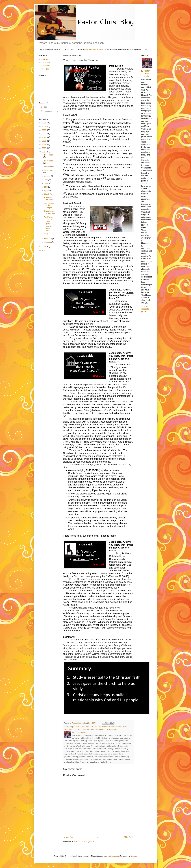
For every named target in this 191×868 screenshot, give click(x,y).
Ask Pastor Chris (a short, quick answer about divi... (48, 224)
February (48, 239)
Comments (46, 111)
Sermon (86, 729)
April (46, 190)
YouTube (45, 69)
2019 (44, 145)
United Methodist (111, 729)
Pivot (46, 234)
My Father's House (109, 727)
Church (87, 727)
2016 (44, 247)
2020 (44, 141)
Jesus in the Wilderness (49, 212)
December (48, 155)
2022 (44, 134)
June (46, 183)
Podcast (45, 59)
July (46, 180)
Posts (44, 107)
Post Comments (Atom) (84, 842)
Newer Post (68, 837)
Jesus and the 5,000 (49, 198)
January (48, 242)
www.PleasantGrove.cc (94, 49)
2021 (44, 137)
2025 (44, 123)
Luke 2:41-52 (96, 727)
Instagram (46, 63)
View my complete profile (145, 309)
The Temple (100, 729)
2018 (44, 148)
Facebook (46, 66)
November (48, 161)
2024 (44, 126)
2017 (44, 152)
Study (92, 729)
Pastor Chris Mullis (147, 73)
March (47, 194)
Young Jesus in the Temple (49, 205)
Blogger (134, 856)
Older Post (128, 837)
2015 (44, 250)
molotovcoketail (113, 856)
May (46, 187)
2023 (44, 130)
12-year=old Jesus (77, 727)
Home (98, 837)
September (49, 170)
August (47, 176)
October (48, 167)
